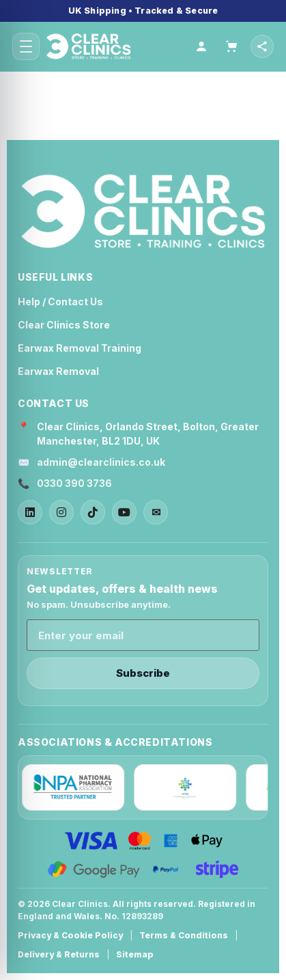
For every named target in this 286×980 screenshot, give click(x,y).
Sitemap (135, 954)
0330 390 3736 (74, 483)
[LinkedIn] (30, 512)
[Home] (115, 46)
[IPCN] (188, 787)
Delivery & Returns (59, 954)
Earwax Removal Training (80, 348)
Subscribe (143, 673)
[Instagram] (61, 512)
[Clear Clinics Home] (143, 212)
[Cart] (231, 46)
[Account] (201, 46)
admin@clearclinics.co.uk (101, 462)
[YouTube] (124, 512)
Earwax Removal (58, 371)
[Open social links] (262, 46)
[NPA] (76, 787)
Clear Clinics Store (64, 325)
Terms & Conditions (184, 935)
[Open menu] (26, 46)
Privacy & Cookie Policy (70, 935)
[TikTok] (93, 512)
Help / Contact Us (60, 302)
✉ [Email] (156, 512)
